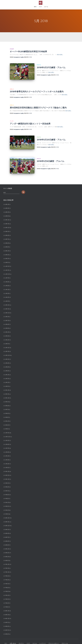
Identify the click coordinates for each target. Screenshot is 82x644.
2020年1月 (6, 460)
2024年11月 (6, 263)
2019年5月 (6, 491)
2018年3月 (6, 545)
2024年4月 (6, 282)
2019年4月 (6, 495)
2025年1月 (6, 255)
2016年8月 (6, 619)
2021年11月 (6, 387)
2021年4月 (6, 414)
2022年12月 (6, 340)
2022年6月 (6, 360)
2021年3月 (6, 418)
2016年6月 (6, 627)
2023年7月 (6, 313)
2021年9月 (6, 394)
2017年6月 (6, 580)
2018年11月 (6, 514)
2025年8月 (6, 228)
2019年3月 (6, 499)
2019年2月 (6, 503)
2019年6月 (6, 487)
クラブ (40, 7)
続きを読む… (60, 55)
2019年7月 (6, 483)
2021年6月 (6, 406)
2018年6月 (6, 534)
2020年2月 (6, 456)
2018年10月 (6, 518)
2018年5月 (6, 538)
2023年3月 (6, 329)
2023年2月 (6, 332)
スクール (46, 7)
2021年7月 (6, 402)
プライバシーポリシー (54, 636)
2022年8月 (6, 356)
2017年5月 (6, 584)
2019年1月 (6, 507)
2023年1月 (6, 336)
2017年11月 (6, 561)
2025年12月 (6, 213)
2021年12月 (6, 383)
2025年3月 (6, 247)
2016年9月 (6, 615)
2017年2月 (6, 596)
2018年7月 (6, 530)
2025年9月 (6, 224)
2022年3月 (6, 371)
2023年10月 (6, 305)
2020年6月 (6, 445)
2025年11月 (6, 216)
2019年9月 (6, 476)
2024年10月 (6, 267)
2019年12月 (6, 464)
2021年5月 (6, 410)
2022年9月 (6, 352)
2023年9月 (6, 309)
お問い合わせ (13, 636)
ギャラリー (21, 636)
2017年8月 (6, 572)
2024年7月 (6, 271)
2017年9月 (6, 569)
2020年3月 (6, 453)
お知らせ (12, 87)
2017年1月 (6, 600)
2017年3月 (6, 592)
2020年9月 (6, 433)
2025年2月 (6, 251)
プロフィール (65, 636)
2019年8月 (6, 480)
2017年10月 (6, 565)
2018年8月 (6, 526)
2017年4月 (6, 588)
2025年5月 (6, 240)
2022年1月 (6, 379)
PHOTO (39, 65)
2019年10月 (6, 472)
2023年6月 (6, 317)
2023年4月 (6, 325)
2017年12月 (6, 557)
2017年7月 (6, 576)
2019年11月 (6, 468)
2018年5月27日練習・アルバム (51, 67)
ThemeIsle (76, 641)
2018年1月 (6, 553)
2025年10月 (6, 220)
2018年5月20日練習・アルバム (51, 137)
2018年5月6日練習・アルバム (51, 156)
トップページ (43, 636)
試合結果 (12, 49)
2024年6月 (6, 274)
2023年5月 (6, 321)
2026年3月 (6, 201)
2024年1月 (6, 294)
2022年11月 (6, 344)
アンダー (12, 119)
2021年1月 (6, 422)
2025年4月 (6, 244)
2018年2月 (6, 549)
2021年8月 (6, 398)
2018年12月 (6, 511)
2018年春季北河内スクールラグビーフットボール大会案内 (37, 89)
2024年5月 (6, 278)
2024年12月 (6, 259)
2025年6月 (6, 236)
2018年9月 (6, 522)
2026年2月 (6, 205)
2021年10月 (6, 391)
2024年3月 (6, 286)
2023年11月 (6, 302)
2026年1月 (6, 209)
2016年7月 (6, 623)
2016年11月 (6, 607)
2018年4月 (6, 541)
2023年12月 (6, 298)
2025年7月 (6, 232)
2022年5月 (6, 363)
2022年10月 (6, 348)
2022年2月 (6, 375)
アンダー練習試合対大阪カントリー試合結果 (30, 121)
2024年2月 (6, 290)
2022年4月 (6, 367)
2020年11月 (6, 425)
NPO (35, 7)
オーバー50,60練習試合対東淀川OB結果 (28, 51)
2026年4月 (6, 197)
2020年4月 (6, 449)
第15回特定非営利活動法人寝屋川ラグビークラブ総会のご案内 (38, 105)
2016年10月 (6, 611)
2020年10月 (7, 429)
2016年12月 (6, 603)
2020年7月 (6, 441)
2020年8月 (6, 437)
